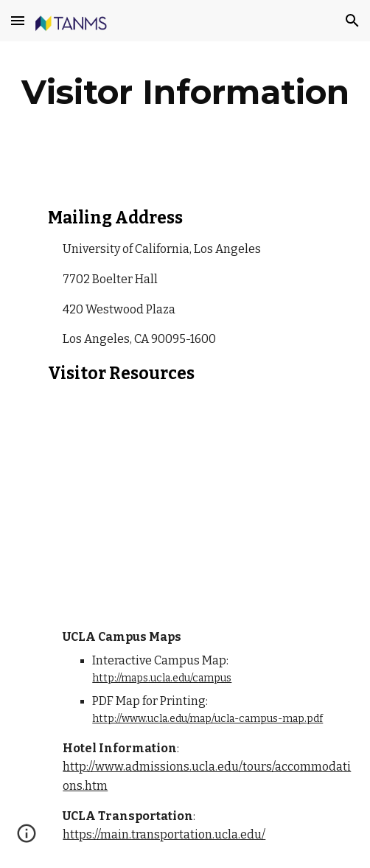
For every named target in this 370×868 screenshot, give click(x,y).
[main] (185, 92)
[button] (18, 20)
